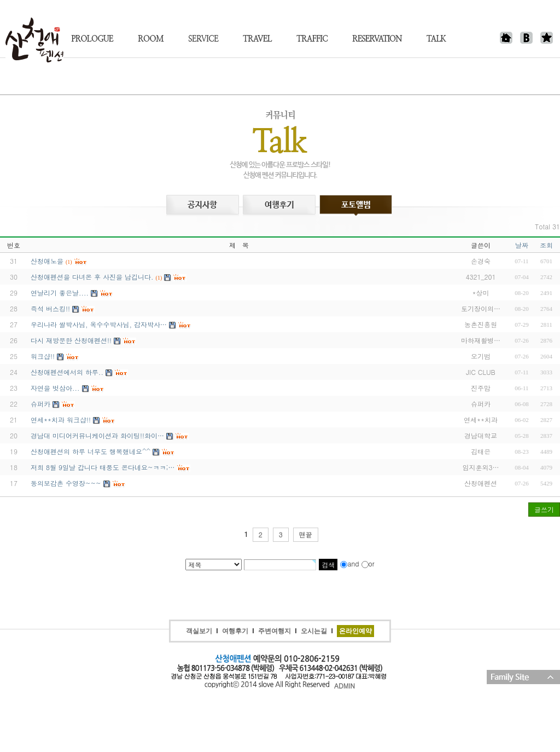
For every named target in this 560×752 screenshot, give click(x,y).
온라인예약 (355, 631)
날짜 (522, 245)
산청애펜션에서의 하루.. (67, 372)
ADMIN (345, 686)
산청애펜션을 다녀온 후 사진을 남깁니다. (92, 277)
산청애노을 (47, 261)
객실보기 (199, 631)
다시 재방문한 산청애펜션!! (71, 340)
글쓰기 (544, 509)
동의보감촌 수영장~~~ (66, 483)
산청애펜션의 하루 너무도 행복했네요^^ (91, 451)
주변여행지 (275, 631)
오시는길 (314, 631)
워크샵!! (43, 356)
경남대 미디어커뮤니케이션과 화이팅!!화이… (97, 435)
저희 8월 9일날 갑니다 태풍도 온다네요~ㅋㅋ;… (103, 467)
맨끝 (306, 534)
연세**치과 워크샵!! (61, 420)
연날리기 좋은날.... (60, 293)
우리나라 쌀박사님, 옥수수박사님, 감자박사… (99, 324)
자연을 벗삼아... (55, 388)
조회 (546, 245)
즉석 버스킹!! (50, 308)
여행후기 (235, 631)
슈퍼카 (40, 404)
